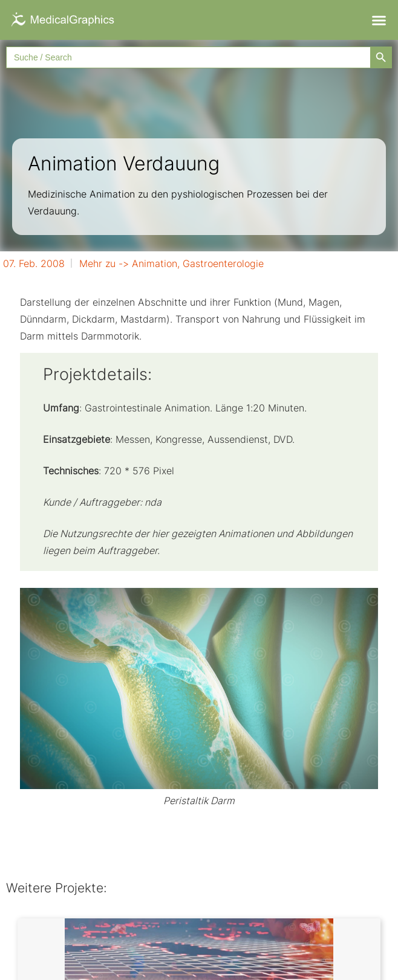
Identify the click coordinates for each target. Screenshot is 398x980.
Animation (155, 263)
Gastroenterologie (223, 263)
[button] (379, 20)
